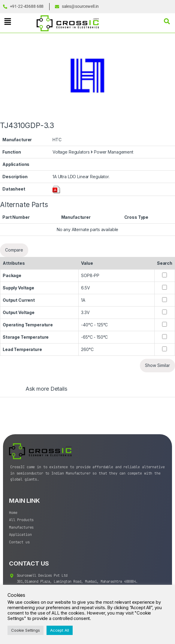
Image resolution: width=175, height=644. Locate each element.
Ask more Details (46, 389)
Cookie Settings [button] (26, 630)
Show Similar (157, 365)
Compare (14, 250)
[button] (8, 21)
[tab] (40, 392)
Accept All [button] (60, 630)
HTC (57, 140)
